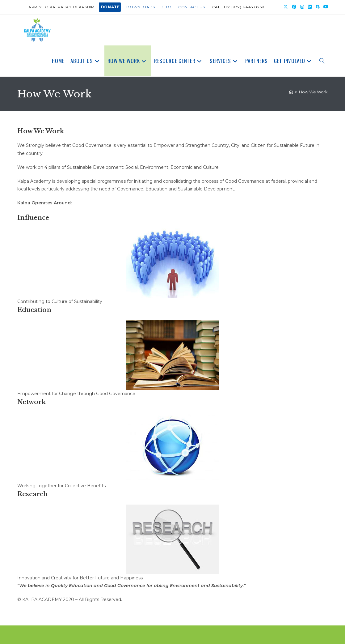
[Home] (291, 92)
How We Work (313, 92)
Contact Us (191, 7)
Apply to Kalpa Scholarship (61, 7)
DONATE (110, 7)
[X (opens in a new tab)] (286, 7)
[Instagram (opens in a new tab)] (302, 7)
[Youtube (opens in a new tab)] (325, 7)
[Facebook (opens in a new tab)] (294, 7)
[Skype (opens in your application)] (318, 7)
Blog (167, 7)
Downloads (141, 7)
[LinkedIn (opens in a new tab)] (310, 7)
